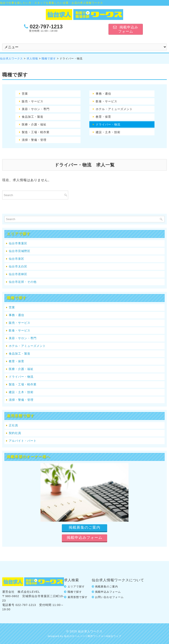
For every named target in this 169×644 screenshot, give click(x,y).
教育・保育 (103, 117)
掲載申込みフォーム (108, 592)
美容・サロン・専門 (36, 109)
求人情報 (32, 59)
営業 (25, 94)
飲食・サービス (107, 101)
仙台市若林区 (18, 274)
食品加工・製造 (33, 117)
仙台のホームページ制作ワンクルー (85, 636)
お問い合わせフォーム (109, 597)
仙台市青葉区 (18, 243)
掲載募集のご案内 (107, 587)
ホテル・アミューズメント (114, 109)
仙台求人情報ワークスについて (118, 580)
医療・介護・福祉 (34, 124)
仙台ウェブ (115, 636)
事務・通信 (103, 94)
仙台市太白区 (18, 266)
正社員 (13, 425)
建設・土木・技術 (108, 132)
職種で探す (49, 59)
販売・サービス (33, 101)
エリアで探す (76, 587)
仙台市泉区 (17, 259)
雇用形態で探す (78, 597)
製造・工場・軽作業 (36, 132)
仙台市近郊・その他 (23, 282)
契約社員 (15, 433)
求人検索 (72, 580)
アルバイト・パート (23, 441)
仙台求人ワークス (11, 59)
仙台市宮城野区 (20, 251)
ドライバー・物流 (108, 124)
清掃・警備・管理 (34, 140)
